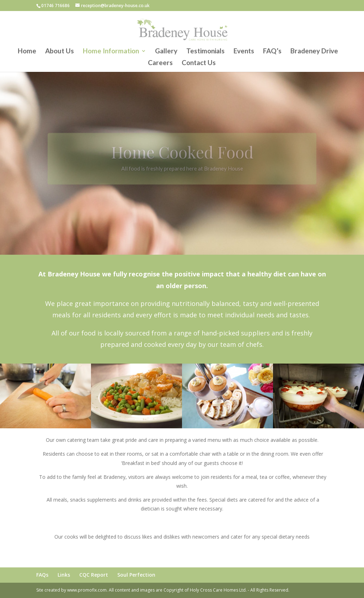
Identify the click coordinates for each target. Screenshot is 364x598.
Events (244, 52)
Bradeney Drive (314, 52)
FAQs (42, 575)
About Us (60, 52)
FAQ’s (272, 52)
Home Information (111, 52)
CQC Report (94, 575)
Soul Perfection (136, 575)
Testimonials (205, 52)
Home (27, 52)
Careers (160, 63)
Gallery (166, 52)
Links (64, 575)
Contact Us (199, 63)
